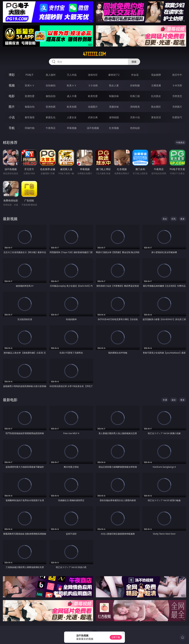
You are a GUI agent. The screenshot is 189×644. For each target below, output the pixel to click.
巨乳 (174, 219)
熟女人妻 (114, 85)
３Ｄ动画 (93, 85)
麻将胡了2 (114, 75)
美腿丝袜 (114, 107)
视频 (12, 85)
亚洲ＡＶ (30, 85)
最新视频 (10, 219)
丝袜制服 (135, 85)
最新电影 (10, 400)
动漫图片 (93, 107)
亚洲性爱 (30, 96)
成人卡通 (72, 96)
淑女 (174, 400)
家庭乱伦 (51, 117)
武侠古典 (93, 117)
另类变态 (177, 96)
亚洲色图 (51, 107)
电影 (12, 96)
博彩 (12, 75)
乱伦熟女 (156, 96)
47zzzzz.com (94, 54)
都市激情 (30, 117)
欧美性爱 (93, 96)
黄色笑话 (156, 117)
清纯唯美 (135, 107)
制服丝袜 (114, 96)
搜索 (134, 62)
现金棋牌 (156, 75)
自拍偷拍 (51, 85)
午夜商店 (51, 128)
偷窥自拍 (30, 107)
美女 (165, 219)
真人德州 (51, 75)
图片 (12, 107)
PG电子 (30, 75)
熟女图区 (156, 107)
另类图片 (177, 107)
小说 (12, 117)
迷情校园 (114, 117)
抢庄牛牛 (177, 75)
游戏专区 (93, 75)
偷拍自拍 (51, 96)
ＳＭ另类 (177, 85)
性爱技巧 (177, 117)
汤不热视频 (93, 128)
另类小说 (135, 117)
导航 (12, 128)
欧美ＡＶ (72, 85)
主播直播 (156, 85)
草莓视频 (72, 128)
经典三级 (135, 96)
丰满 (165, 400)
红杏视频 (114, 128)
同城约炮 (30, 128)
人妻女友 (72, 117)
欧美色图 (72, 107)
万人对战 (72, 75)
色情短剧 (135, 128)
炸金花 (135, 75)
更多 (182, 219)
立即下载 (116, 637)
